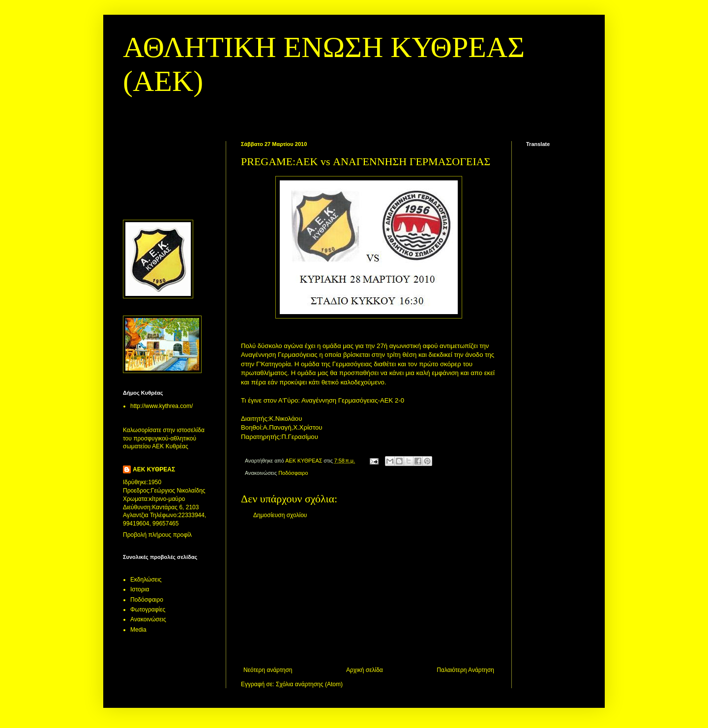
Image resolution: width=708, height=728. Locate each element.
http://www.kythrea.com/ (162, 406)
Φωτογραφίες (148, 610)
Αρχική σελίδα (365, 670)
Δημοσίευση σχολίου (280, 515)
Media (138, 630)
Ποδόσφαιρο (293, 473)
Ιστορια (140, 589)
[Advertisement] (369, 593)
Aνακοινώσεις (148, 619)
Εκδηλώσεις (146, 580)
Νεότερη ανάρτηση (268, 670)
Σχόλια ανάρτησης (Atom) (309, 684)
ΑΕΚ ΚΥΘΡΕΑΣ (154, 469)
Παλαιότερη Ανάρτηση (465, 670)
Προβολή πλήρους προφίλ (157, 535)
